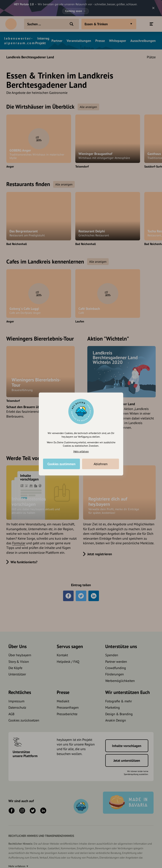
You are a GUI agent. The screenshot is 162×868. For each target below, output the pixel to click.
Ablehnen (101, 464)
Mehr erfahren (81, 451)
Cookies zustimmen (61, 464)
